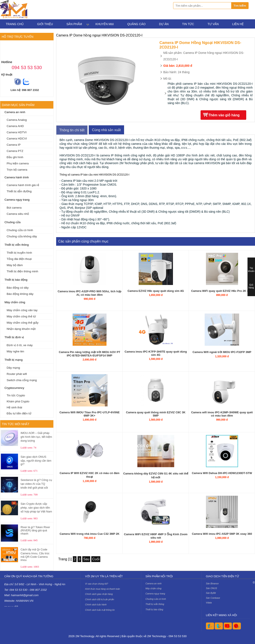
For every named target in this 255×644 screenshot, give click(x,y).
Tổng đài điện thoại (19, 259)
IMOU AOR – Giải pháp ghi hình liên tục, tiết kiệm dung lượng (36, 437)
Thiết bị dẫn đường (19, 191)
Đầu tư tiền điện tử (19, 413)
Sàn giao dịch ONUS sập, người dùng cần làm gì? (36, 460)
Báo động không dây (20, 294)
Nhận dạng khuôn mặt (21, 329)
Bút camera (14, 208)
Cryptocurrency (14, 388)
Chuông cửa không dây (22, 236)
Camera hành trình (17, 177)
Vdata (209, 603)
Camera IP (14, 145)
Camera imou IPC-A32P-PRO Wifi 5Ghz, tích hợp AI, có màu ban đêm (90, 293)
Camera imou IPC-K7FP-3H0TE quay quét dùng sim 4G (156, 353)
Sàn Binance (212, 583)
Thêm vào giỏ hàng (224, 115)
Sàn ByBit (211, 593)
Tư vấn (213, 24)
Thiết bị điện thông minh (22, 271)
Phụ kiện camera (18, 163)
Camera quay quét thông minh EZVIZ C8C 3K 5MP (156, 414)
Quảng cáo (136, 24)
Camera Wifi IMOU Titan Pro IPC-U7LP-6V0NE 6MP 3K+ (89, 414)
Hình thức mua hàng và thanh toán (103, 589)
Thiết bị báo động (16, 280)
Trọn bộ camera (17, 170)
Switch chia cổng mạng (22, 380)
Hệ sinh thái (14, 407)
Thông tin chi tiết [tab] (72, 130)
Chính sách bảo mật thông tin (100, 610)
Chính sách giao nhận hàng (99, 594)
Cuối (96, 559)
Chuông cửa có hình (20, 230)
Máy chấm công (15, 302)
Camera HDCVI (17, 139)
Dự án (164, 24)
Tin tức (188, 24)
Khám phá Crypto (18, 401)
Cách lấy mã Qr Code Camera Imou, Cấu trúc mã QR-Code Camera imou (35, 555)
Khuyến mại (105, 24)
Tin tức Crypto (16, 395)
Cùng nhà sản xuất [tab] (106, 130)
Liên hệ (238, 24)
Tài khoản (251, 270)
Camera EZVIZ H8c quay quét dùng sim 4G (156, 291)
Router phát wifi (17, 374)
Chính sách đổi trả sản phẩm (100, 599)
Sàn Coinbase (213, 598)
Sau (86, 559)
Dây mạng (13, 368)
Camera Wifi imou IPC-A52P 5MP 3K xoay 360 (222, 534)
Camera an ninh (15, 112)
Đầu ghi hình (15, 157)
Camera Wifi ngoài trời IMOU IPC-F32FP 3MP (222, 352)
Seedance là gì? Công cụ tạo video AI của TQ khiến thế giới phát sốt (36, 484)
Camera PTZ (15, 151)
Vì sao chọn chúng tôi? (97, 584)
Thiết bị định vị (14, 337)
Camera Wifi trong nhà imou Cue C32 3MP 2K (89, 534)
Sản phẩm (74, 24)
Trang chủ (15, 24)
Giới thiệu (45, 24)
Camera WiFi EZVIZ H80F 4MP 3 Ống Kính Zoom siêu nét (156, 536)
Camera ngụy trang (17, 200)
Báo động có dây (18, 288)
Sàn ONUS (211, 588)
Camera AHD (15, 126)
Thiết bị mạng (13, 360)
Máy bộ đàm (15, 265)
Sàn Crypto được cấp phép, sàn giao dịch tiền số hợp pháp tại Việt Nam (36, 508)
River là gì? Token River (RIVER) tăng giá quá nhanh (35, 530)
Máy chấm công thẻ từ (21, 316)
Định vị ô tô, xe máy (20, 345)
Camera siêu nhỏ (18, 214)
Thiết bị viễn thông (17, 245)
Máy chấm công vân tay (22, 310)
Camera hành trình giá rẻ (23, 185)
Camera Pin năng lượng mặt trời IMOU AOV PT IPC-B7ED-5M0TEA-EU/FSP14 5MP (90, 354)
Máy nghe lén (15, 351)
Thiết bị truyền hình (19, 253)
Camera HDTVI (17, 132)
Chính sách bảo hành (96, 605)
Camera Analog (17, 120)
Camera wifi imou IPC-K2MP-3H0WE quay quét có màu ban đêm (222, 414)
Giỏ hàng (251, 286)
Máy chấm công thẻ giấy (23, 323)
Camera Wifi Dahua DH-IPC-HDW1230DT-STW (222, 473)
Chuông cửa (13, 222)
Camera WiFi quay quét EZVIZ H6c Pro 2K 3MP (222, 291)
